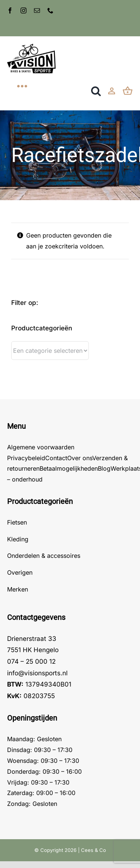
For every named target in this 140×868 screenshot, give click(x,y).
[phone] (50, 10)
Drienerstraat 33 (32, 639)
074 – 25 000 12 (31, 661)
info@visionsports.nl (37, 673)
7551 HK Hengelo (33, 650)
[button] (96, 91)
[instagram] (24, 10)
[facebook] (10, 10)
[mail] (37, 10)
